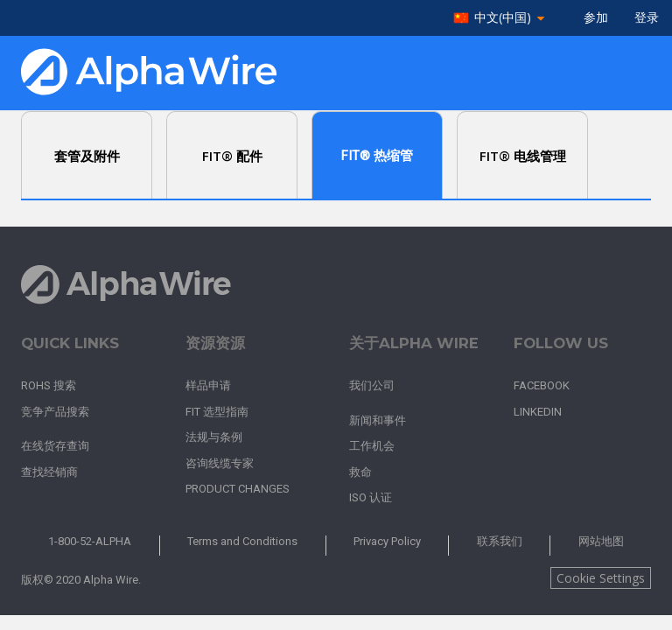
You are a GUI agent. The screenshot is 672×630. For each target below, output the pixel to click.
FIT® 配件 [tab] (232, 156)
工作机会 (372, 446)
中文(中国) (503, 18)
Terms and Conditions (242, 541)
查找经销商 (49, 472)
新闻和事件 (378, 420)
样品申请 (208, 385)
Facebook (542, 385)
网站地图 (601, 541)
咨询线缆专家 (220, 463)
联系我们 (500, 541)
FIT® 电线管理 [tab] (523, 156)
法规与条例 (214, 437)
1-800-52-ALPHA (90, 541)
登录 (647, 17)
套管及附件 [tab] (87, 156)
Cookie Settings (601, 578)
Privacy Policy (387, 541)
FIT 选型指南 (217, 412)
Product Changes (238, 489)
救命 (360, 472)
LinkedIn (538, 412)
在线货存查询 (55, 446)
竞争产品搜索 (55, 412)
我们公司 (372, 385)
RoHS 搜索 (49, 385)
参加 (596, 17)
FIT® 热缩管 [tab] (377, 156)
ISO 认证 (371, 497)
